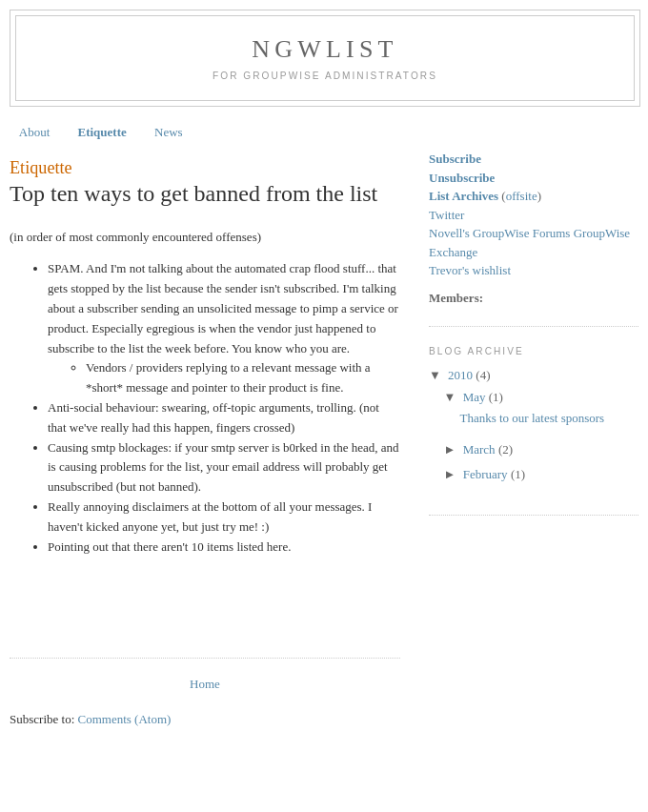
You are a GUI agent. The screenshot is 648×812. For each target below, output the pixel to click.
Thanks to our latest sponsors (532, 418)
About (35, 132)
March (481, 449)
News (169, 132)
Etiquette (102, 132)
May (476, 397)
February (487, 474)
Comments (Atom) (125, 719)
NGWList (324, 49)
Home (205, 684)
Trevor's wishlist (470, 270)
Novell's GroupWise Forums (501, 233)
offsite (522, 196)
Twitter (446, 215)
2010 (462, 375)
